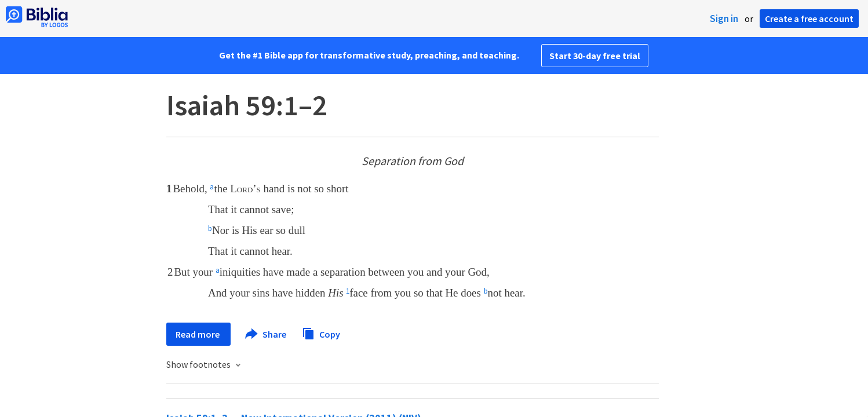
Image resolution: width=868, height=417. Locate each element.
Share (266, 334)
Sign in (724, 19)
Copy (321, 333)
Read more (198, 334)
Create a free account (809, 19)
